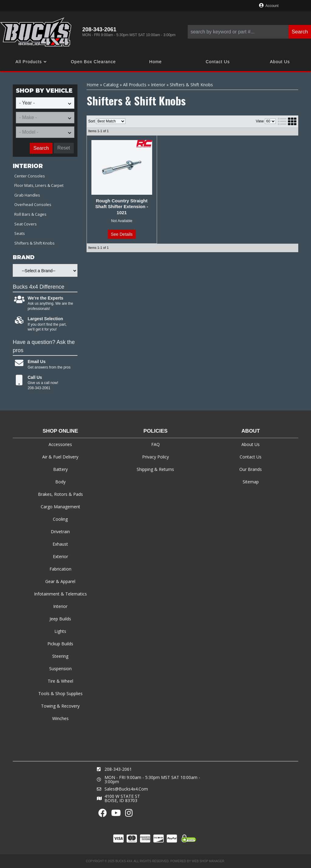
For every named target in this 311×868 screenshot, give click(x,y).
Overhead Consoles (33, 204)
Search (41, 148)
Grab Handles (27, 195)
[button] (249, 32)
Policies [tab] (155, 431)
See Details (122, 234)
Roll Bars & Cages (30, 214)
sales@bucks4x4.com (126, 789)
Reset (64, 148)
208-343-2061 (118, 769)
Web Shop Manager (208, 861)
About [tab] (251, 431)
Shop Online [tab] (60, 431)
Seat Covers (26, 224)
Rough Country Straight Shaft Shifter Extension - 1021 (122, 207)
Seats (20, 233)
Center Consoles (30, 176)
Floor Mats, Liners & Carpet (39, 185)
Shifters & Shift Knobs (34, 243)
